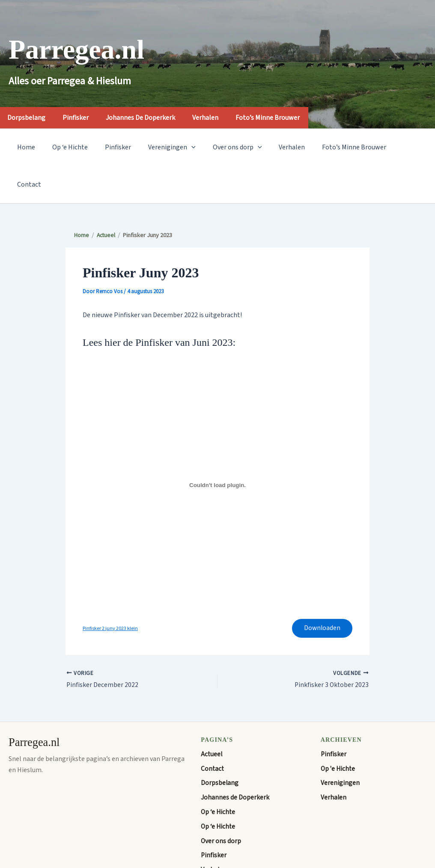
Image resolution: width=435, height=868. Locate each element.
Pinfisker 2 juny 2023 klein (111, 592)
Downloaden (321, 592)
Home (24, 147)
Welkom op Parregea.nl (235, 849)
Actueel (212, 719)
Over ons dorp (222, 147)
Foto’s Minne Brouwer (282, 118)
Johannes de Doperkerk (150, 118)
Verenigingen (160, 147)
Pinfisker (82, 118)
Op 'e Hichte (339, 734)
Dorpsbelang (220, 748)
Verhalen (217, 118)
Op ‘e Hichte (65, 147)
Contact (390, 147)
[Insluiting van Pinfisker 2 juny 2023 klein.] (217, 448)
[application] (179, 147)
